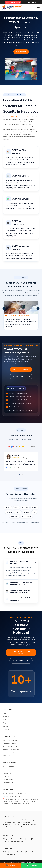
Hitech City (6, 841)
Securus (29, 852)
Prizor (34, 852)
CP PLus (5, 852)
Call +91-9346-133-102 (21, 661)
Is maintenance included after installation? (21, 599)
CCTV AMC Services (9, 756)
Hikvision (12, 852)
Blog (4, 723)
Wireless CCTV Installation (11, 750)
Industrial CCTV (8, 773)
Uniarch (13, 854)
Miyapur (16, 508)
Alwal (34, 512)
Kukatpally (8, 508)
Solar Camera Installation (11, 753)
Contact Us (6, 720)
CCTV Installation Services (11, 740)
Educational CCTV (8, 780)
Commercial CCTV (8, 770)
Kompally (26, 512)
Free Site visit (21, 51)
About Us (6, 717)
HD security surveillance (17, 316)
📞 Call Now (10, 865)
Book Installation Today (21, 370)
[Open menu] (38, 8)
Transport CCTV (8, 783)
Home (5, 713)
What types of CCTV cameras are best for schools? (21, 583)
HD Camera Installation (10, 747)
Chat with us (28, 410)
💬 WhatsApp (31, 865)
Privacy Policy (7, 729)
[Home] (12, 8)
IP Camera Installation (10, 743)
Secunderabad (14, 517)
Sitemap (5, 726)
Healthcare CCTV (8, 776)
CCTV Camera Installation (20, 117)
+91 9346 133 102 (30, 2)
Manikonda (24, 841)
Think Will (6, 854)
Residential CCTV (8, 767)
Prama (23, 852)
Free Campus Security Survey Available (21, 652)
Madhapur (9, 512)
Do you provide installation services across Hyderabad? (21, 591)
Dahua (18, 852)
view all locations (27, 517)
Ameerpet (18, 512)
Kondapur (34, 508)
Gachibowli (25, 508)
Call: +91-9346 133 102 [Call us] (21, 376)
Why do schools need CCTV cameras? (21, 563)
